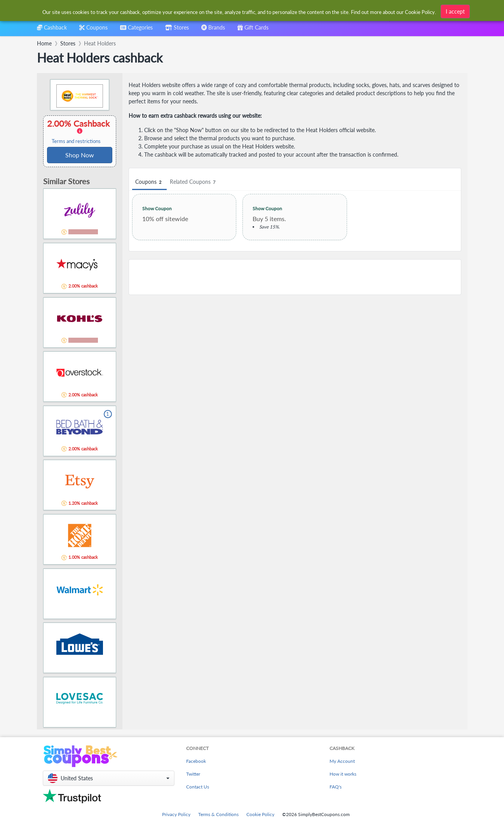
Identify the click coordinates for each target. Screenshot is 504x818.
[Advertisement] (295, 277)
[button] (109, 778)
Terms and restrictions (76, 141)
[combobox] (136, 30)
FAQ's (336, 787)
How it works (343, 774)
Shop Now (80, 155)
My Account (342, 761)
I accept (455, 11)
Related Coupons (194, 182)
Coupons (149, 182)
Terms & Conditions (218, 814)
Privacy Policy (176, 814)
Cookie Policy (260, 814)
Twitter (193, 774)
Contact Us (198, 787)
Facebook (196, 761)
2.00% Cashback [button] (80, 131)
